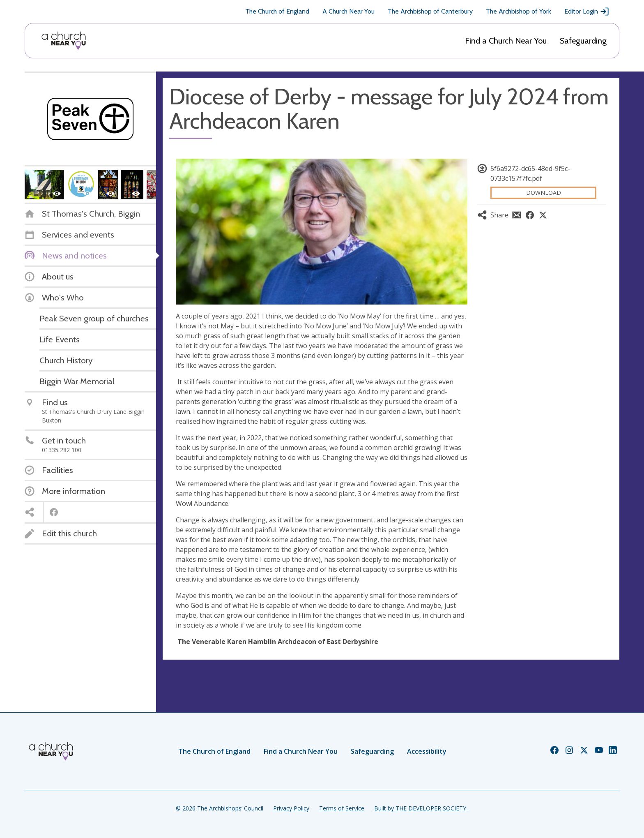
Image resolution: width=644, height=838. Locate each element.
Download (544, 193)
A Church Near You (348, 11)
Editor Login (587, 12)
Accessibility (427, 751)
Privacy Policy (291, 808)
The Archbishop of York (519, 11)
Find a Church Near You (506, 41)
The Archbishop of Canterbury (430, 11)
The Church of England (277, 11)
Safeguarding (583, 41)
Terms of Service (342, 808)
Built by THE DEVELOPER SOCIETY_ (421, 808)
